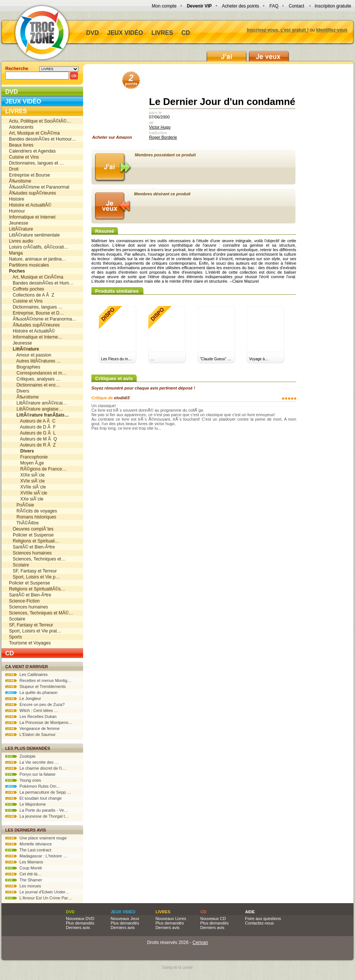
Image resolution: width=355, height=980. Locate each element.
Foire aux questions (263, 919)
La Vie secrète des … (32, 762)
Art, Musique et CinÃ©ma (34, 133)
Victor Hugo (160, 127)
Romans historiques (33, 517)
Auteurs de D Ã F (32, 427)
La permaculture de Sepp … (38, 792)
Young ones (23, 780)
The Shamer (24, 880)
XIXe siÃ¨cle (27, 475)
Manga (16, 253)
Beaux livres (21, 145)
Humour (17, 211)
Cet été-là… (23, 874)
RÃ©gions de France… (38, 469)
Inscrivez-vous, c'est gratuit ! (278, 30)
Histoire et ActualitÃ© (30, 205)
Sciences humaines (30, 553)
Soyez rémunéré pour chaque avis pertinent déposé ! (143, 388)
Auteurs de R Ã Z (32, 445)
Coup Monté (24, 868)
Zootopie (20, 756)
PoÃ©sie (22, 505)
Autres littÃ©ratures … (35, 361)
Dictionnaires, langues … (36, 307)
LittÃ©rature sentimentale (34, 235)
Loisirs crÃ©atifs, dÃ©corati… (39, 247)
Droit (14, 169)
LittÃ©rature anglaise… (36, 409)
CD (186, 33)
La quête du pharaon (31, 692)
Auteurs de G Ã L (32, 433)
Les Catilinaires (26, 674)
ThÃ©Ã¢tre (24, 523)
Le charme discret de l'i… (36, 768)
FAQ (274, 6)
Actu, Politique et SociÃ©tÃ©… (40, 121)
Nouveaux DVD (80, 919)
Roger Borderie (163, 137)
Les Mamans (24, 862)
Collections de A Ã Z (32, 295)
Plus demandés (80, 923)
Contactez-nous (259, 923)
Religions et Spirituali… (34, 541)
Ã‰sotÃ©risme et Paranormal (39, 187)
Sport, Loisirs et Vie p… (34, 577)
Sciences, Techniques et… (37, 559)
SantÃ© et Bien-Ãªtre (32, 547)
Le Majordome (25, 804)
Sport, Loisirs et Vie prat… (35, 631)
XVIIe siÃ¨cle (28, 487)
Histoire (17, 199)
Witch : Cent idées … (32, 710)
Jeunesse (19, 223)
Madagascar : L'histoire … (36, 856)
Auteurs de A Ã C (32, 421)
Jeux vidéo (125, 33)
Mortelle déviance (28, 844)
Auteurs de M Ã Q (33, 439)
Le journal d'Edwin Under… (37, 892)
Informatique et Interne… (36, 337)
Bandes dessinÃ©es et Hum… (41, 283)
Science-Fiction (24, 601)
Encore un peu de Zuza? (35, 704)
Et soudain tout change (34, 798)
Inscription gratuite (333, 6)
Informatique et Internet (32, 217)
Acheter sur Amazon (115, 107)
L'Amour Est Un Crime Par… (39, 898)
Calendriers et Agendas (32, 151)
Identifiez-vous (332, 30)
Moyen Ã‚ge (26, 463)
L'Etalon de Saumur (30, 734)
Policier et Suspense (31, 535)
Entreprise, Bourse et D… (37, 313)
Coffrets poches (27, 289)
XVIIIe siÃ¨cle (28, 493)
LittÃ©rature (21, 229)
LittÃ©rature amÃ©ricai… (38, 403)
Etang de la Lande (177, 967)
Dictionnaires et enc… (35, 385)
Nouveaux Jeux (125, 919)
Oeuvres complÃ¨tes (31, 529)
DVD (92, 33)
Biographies (25, 367)
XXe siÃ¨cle (26, 499)
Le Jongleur (23, 698)
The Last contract (28, 850)
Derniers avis (78, 928)
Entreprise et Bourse (29, 175)
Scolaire (19, 565)
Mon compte (164, 6)
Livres (162, 33)
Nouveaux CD (213, 919)
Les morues (23, 886)
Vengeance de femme (32, 728)
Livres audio (21, 241)
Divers (19, 391)
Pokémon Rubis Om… (33, 786)
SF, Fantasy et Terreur (33, 571)
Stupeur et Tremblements (36, 686)
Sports (16, 637)
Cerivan (200, 943)
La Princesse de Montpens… (39, 722)
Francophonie (28, 457)
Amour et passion (30, 355)
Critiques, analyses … (35, 379)
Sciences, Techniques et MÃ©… (41, 613)
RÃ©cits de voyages (33, 511)
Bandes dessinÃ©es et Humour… (43, 139)
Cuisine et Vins (24, 157)
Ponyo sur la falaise (30, 774)
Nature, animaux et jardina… (38, 259)
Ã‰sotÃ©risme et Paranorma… (43, 319)
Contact (296, 6)
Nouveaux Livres (171, 919)
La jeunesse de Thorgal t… (37, 816)
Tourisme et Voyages (30, 643)
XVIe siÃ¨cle (27, 481)
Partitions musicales (29, 265)
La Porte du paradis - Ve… (37, 810)
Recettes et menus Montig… (38, 680)
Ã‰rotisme (20, 181)
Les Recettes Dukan (31, 716)
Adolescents (21, 127)
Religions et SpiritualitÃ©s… (37, 589)
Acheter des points (241, 6)
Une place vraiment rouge (36, 838)
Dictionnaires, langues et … (37, 163)
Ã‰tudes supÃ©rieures (33, 193)
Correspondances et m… (38, 373)
